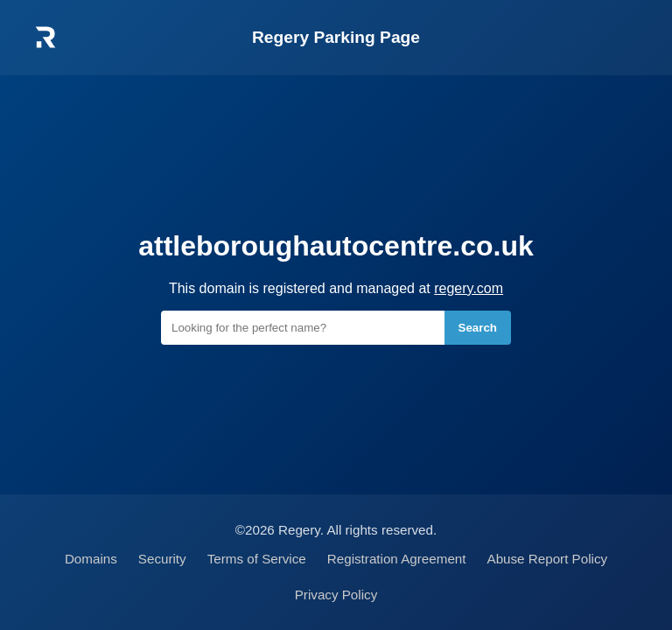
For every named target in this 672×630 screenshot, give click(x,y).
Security (162, 559)
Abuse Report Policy (548, 559)
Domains (91, 559)
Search (478, 328)
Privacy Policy (336, 595)
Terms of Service (257, 559)
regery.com (469, 288)
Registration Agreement (397, 559)
